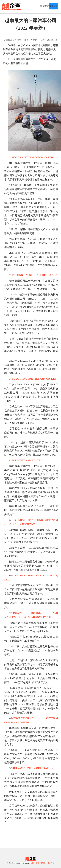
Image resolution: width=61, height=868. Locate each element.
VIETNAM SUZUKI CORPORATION (32, 768)
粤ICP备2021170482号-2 (43, 863)
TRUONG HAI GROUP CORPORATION (35, 275)
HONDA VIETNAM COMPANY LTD (32, 157)
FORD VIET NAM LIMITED (27, 460)
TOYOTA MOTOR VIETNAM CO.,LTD (34, 379)
